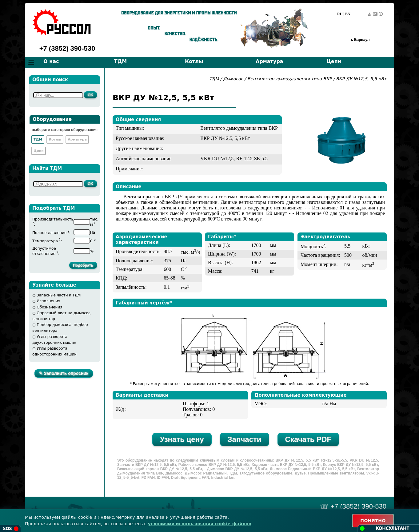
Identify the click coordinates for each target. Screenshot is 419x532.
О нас (51, 61)
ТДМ (120, 61)
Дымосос (233, 79)
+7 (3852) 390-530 (67, 48)
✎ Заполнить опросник (64, 373)
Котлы (194, 61)
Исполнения (48, 301)
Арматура (269, 61)
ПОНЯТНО (373, 521)
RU (340, 14)
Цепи (334, 61)
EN (348, 14)
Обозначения (49, 307)
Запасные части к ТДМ (59, 295)
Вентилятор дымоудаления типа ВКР (290, 79)
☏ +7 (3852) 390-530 (353, 506)
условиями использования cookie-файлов (200, 524)
